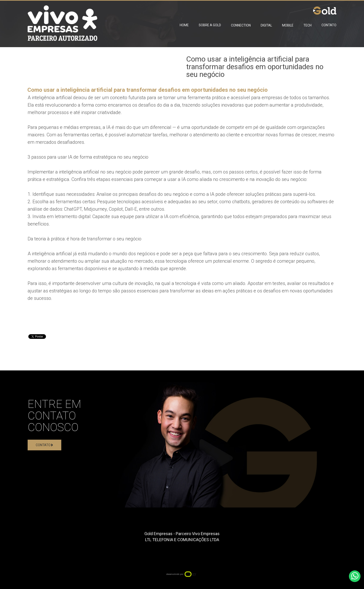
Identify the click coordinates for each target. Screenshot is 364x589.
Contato (329, 25)
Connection (241, 25)
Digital (266, 25)
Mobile (288, 25)
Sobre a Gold (210, 25)
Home (184, 25)
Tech (307, 25)
